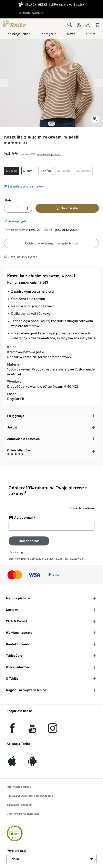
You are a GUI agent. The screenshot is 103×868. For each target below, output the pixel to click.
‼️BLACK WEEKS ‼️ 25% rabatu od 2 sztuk (54, 5)
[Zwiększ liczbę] (28, 208)
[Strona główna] (18, 23)
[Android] (32, 763)
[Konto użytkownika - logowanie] (88, 26)
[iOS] (12, 763)
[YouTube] (32, 731)
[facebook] (12, 731)
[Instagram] (53, 731)
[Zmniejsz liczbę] (9, 208)
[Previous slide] (4, 83)
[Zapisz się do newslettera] (29, 541)
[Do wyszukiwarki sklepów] (79, 26)
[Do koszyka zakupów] (98, 26)
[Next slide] (99, 83)
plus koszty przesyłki (49, 154)
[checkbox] (12, 171)
